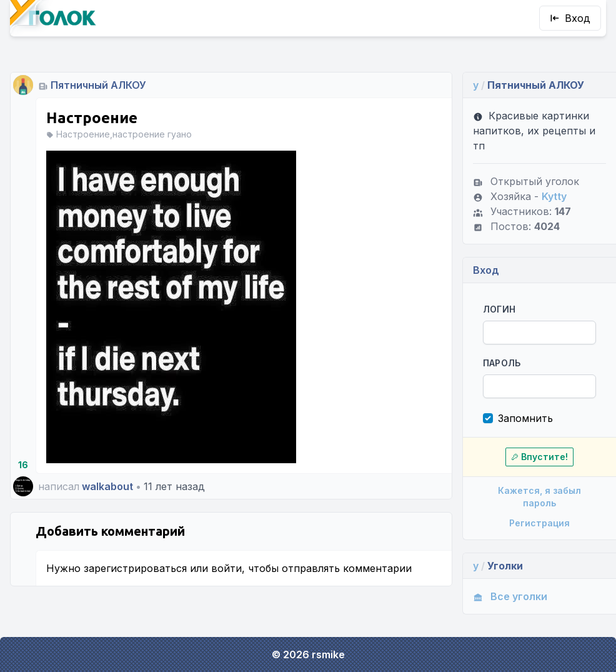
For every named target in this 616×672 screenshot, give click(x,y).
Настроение (92, 118)
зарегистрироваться (135, 568)
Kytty (554, 196)
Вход (570, 18)
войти (226, 568)
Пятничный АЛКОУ (98, 85)
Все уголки (510, 596)
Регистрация (539, 523)
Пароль (502, 363)
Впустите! (539, 457)
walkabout (107, 486)
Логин (499, 309)
